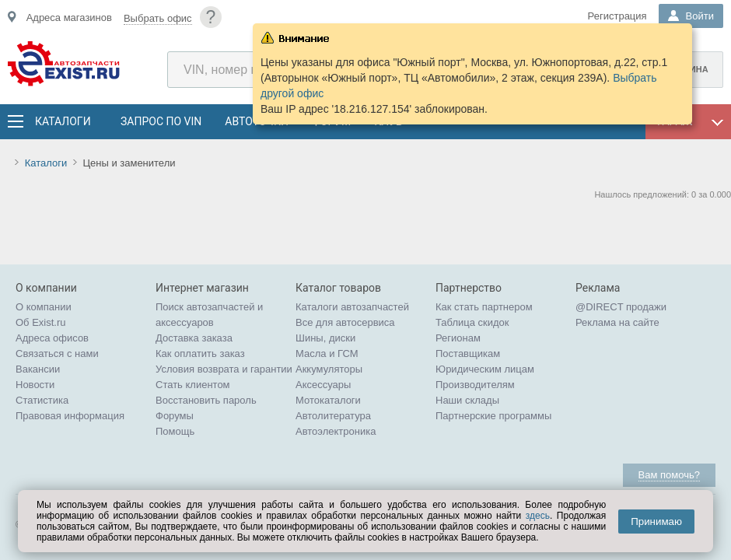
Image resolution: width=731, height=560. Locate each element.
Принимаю (656, 521)
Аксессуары (323, 385)
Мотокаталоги (328, 400)
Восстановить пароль (206, 400)
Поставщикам (468, 353)
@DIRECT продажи (621, 307)
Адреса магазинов (69, 17)
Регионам (458, 338)
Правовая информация (70, 416)
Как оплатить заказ (200, 353)
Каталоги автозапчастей (352, 307)
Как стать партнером (484, 307)
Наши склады (467, 400)
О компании (44, 307)
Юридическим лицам (485, 369)
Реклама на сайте (617, 322)
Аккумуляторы (329, 369)
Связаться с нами (57, 353)
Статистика (42, 400)
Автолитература (333, 416)
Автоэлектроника (336, 431)
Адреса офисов (52, 338)
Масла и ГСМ (327, 353)
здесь (538, 516)
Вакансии (38, 369)
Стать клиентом (193, 385)
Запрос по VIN (161, 121)
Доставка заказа (194, 338)
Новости (35, 385)
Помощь (175, 431)
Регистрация (617, 16)
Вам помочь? (669, 475)
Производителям (475, 385)
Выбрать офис (158, 18)
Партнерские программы (493, 416)
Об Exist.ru (41, 322)
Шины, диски (325, 338)
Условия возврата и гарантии (224, 369)
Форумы (175, 416)
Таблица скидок (472, 322)
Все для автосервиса (345, 322)
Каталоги (62, 121)
